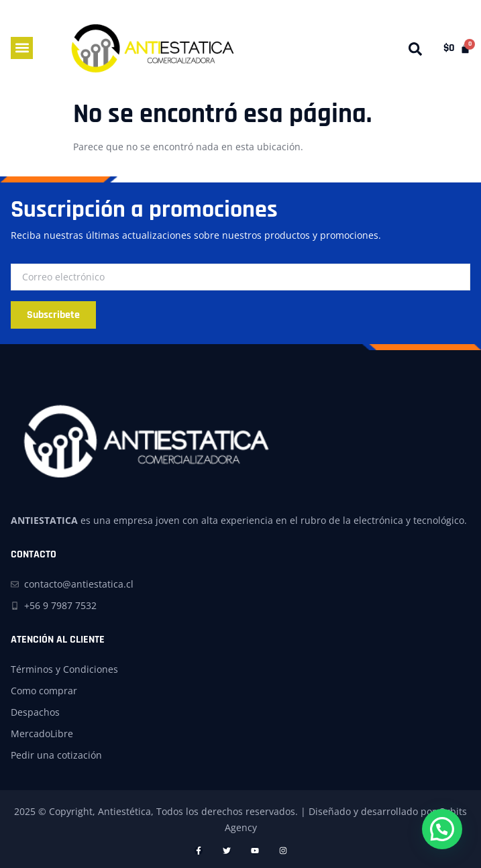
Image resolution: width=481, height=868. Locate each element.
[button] (22, 48)
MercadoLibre (42, 734)
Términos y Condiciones (64, 669)
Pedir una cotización (56, 755)
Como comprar (44, 691)
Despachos (35, 712)
